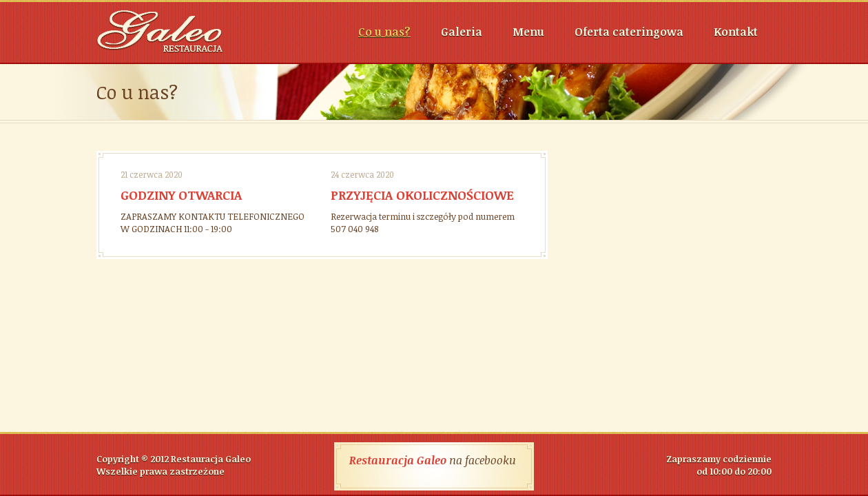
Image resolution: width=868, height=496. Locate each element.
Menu (528, 32)
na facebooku (433, 460)
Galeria (462, 32)
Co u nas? (384, 32)
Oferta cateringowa (629, 32)
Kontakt (736, 32)
